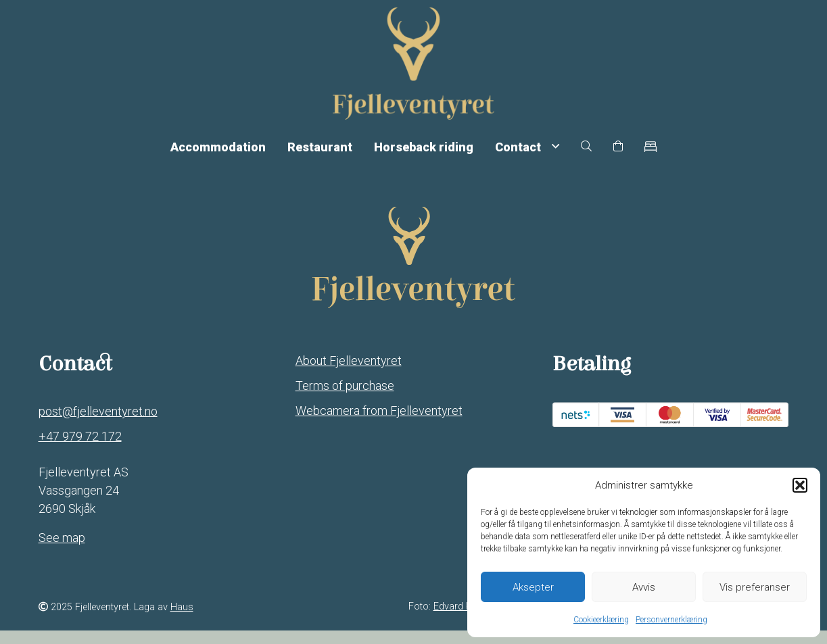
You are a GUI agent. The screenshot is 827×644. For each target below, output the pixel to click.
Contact (527, 157)
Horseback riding (424, 157)
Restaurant (320, 157)
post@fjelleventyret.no (98, 425)
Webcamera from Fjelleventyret (379, 424)
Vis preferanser (755, 587)
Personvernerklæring (671, 620)
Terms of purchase (345, 399)
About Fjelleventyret (349, 374)
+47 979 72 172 (80, 450)
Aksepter (533, 587)
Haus (182, 621)
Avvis (644, 587)
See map (62, 551)
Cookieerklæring (601, 620)
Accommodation (218, 157)
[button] (800, 485)
